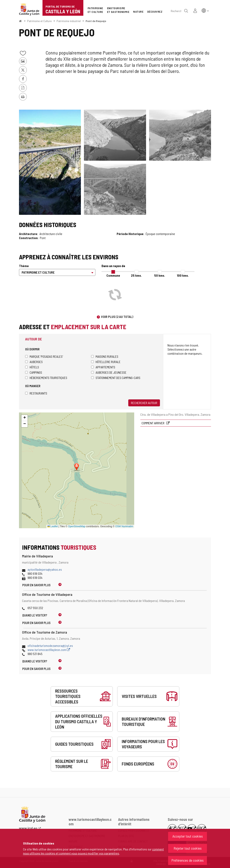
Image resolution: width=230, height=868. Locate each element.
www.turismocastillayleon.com (49, 650)
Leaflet (53, 526)
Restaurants (36, 393)
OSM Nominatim (124, 526)
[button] (205, 10)
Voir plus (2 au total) (117, 317)
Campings (34, 372)
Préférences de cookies (188, 860)
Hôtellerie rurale (106, 362)
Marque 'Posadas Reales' (44, 356)
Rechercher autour (144, 403)
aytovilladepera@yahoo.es (45, 569)
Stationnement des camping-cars (116, 378)
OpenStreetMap (77, 526)
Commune (113, 275)
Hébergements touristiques (46, 378)
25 (136, 275)
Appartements (103, 367)
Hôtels (32, 367)
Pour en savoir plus (36, 585)
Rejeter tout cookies (188, 848)
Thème (24, 266)
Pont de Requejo (96, 21)
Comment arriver (153, 423)
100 (183, 275)
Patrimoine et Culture (39, 21)
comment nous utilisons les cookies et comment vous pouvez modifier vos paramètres (93, 851)
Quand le (35, 615)
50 (160, 275)
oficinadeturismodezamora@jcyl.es (50, 646)
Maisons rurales (105, 356)
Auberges (34, 362)
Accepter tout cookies (188, 836)
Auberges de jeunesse (109, 372)
